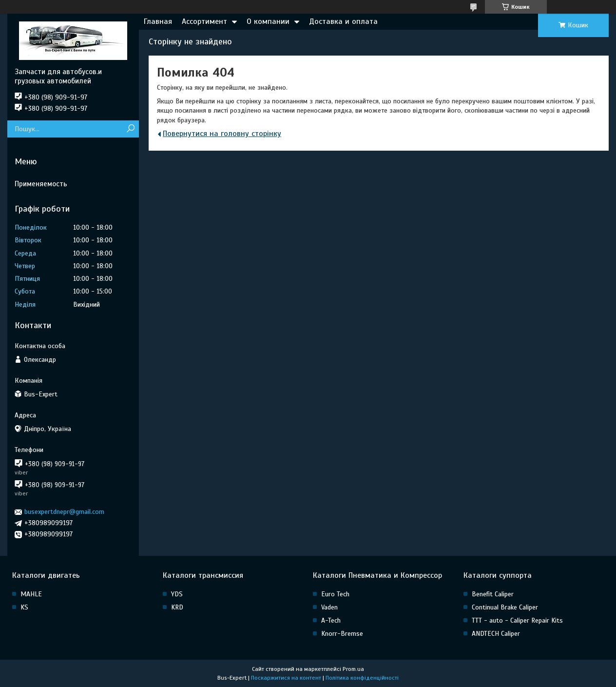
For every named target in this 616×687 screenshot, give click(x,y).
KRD (177, 607)
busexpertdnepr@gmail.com (64, 512)
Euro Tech (335, 594)
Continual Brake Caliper (505, 607)
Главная (158, 21)
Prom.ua (353, 669)
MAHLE (31, 594)
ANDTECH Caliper (496, 634)
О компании (268, 21)
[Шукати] (130, 129)
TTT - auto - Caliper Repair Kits (517, 620)
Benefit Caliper (493, 594)
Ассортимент (204, 21)
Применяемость (41, 184)
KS (24, 607)
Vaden (329, 607)
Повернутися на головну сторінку (222, 134)
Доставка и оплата (343, 21)
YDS (177, 594)
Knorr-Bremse (342, 634)
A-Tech (331, 620)
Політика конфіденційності (362, 678)
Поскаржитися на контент (286, 678)
